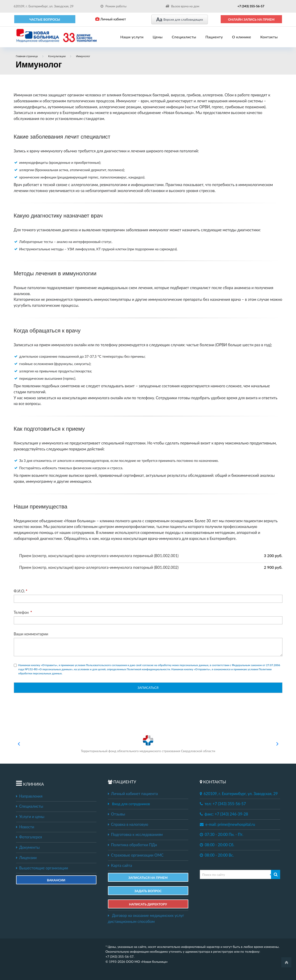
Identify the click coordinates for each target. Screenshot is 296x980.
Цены (158, 37)
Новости (25, 827)
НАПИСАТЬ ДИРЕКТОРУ (148, 904)
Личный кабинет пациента (133, 794)
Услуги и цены (30, 817)
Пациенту (214, 37)
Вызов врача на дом (182, 6)
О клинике (242, 37)
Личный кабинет (111, 19)
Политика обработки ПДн (132, 845)
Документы (28, 847)
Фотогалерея (29, 837)
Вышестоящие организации (42, 868)
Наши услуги (132, 37)
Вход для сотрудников (131, 804)
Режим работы (114, 6)
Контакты (269, 37)
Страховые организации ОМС (136, 855)
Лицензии (26, 858)
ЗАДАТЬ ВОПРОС (148, 891)
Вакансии (56, 880)
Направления (29, 796)
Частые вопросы (45, 19)
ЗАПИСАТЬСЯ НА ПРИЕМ (148, 878)
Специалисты (184, 37)
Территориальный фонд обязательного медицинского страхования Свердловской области (148, 744)
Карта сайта (120, 866)
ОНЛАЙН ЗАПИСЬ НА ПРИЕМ (251, 19)
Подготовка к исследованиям (135, 835)
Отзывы (117, 814)
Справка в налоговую (128, 824)
